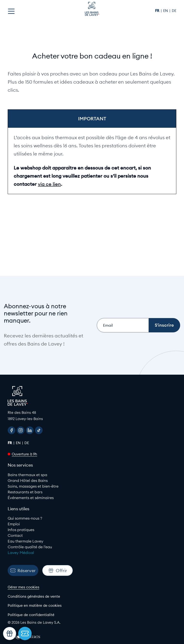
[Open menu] (11, 11)
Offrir (57, 570)
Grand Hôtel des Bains (28, 480)
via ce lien (49, 184)
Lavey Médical (21, 553)
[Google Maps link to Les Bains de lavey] (92, 416)
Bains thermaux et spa (27, 475)
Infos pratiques (21, 530)
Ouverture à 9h (24, 454)
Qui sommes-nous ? (25, 518)
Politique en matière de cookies (35, 605)
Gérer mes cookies (23, 587)
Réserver (23, 571)
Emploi (14, 524)
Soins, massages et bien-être (33, 486)
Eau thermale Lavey (26, 541)
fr (158, 11)
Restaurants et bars (25, 492)
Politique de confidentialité (31, 615)
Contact (15, 535)
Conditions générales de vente (34, 596)
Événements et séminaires (31, 498)
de (174, 11)
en (166, 11)
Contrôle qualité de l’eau (30, 547)
